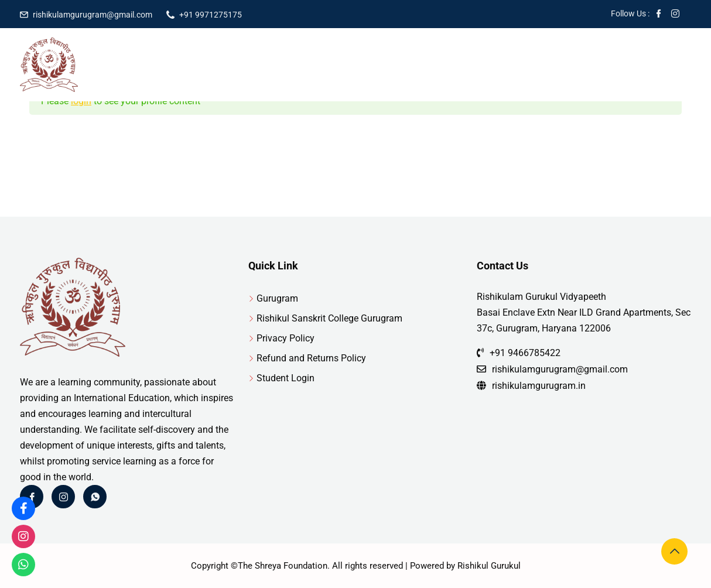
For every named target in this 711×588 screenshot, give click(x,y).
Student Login (286, 378)
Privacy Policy (286, 338)
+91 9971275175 (211, 15)
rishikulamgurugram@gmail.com (93, 15)
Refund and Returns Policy (311, 358)
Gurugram (277, 298)
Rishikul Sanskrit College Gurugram (329, 318)
